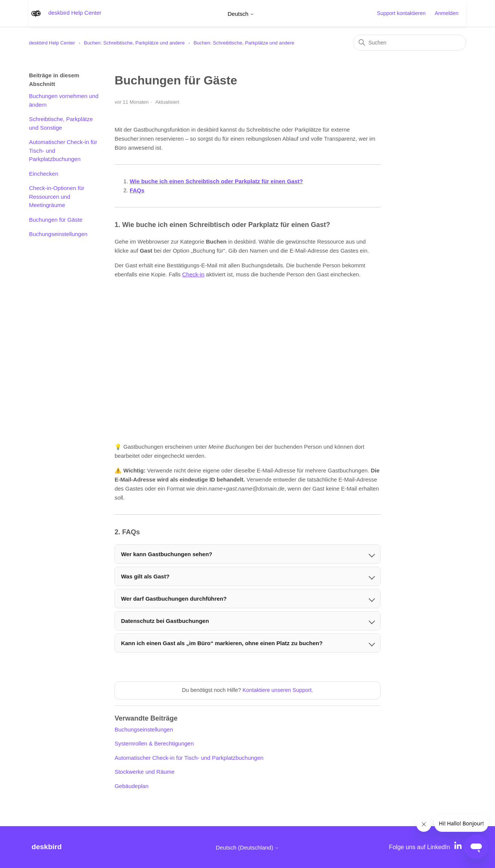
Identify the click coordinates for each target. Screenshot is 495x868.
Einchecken (44, 174)
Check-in (193, 274)
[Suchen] (409, 43)
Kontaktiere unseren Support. (278, 690)
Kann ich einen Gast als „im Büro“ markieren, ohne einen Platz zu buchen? (222, 643)
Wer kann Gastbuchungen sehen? (167, 554)
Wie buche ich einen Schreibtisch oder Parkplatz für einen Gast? (216, 181)
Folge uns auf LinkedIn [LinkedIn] (419, 847)
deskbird (47, 847)
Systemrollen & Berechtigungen (154, 743)
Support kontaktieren (401, 13)
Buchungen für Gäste (56, 220)
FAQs (137, 190)
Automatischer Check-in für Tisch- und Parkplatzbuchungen (63, 150)
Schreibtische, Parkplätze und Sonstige (61, 123)
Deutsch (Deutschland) (248, 847)
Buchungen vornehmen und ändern (64, 100)
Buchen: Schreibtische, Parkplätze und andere (134, 43)
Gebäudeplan (131, 786)
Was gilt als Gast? (145, 576)
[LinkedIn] (459, 847)
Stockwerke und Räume (144, 772)
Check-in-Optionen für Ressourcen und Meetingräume (57, 196)
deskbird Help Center (52, 43)
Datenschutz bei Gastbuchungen (165, 621)
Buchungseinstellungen (58, 234)
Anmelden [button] (447, 13)
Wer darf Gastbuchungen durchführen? (174, 599)
